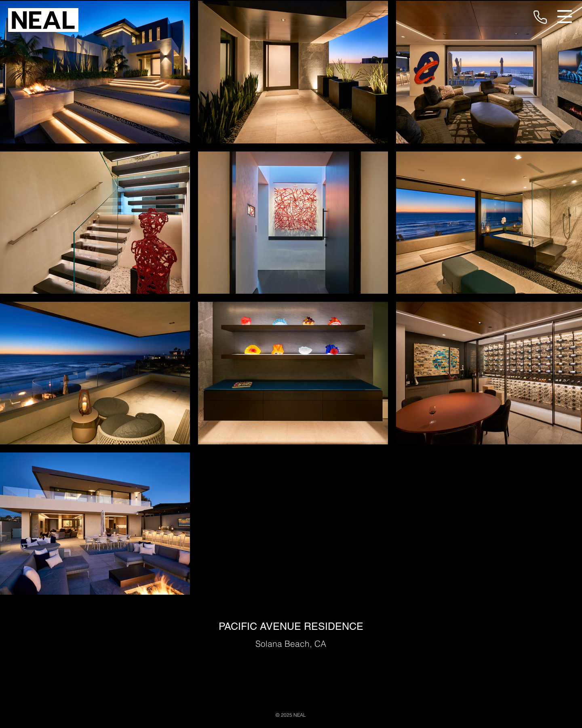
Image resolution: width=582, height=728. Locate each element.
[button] (565, 17)
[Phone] (540, 17)
